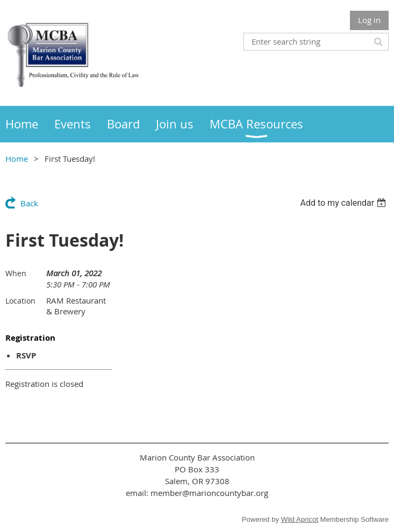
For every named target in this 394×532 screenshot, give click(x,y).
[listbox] (344, 203)
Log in (369, 20)
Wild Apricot (300, 519)
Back (29, 203)
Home (17, 159)
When (16, 273)
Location (20, 301)
